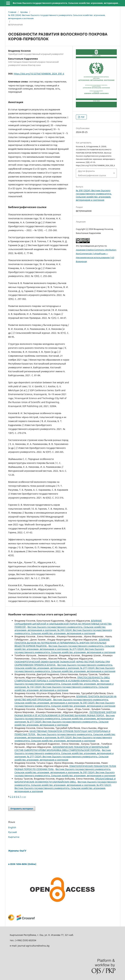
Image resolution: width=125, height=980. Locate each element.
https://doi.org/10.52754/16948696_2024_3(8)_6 (39, 74)
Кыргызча (14, 837)
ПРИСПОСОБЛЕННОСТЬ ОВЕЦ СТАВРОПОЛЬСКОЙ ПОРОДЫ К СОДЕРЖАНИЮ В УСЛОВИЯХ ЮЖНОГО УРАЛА (62, 679)
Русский (12, 832)
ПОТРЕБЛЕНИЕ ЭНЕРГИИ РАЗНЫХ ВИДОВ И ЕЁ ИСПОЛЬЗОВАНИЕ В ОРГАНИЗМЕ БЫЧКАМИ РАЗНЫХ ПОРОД (65, 714)
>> (25, 797)
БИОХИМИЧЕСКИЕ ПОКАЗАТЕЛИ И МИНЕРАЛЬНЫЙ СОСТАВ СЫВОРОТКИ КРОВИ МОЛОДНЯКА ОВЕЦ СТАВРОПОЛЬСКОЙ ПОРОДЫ (62, 748)
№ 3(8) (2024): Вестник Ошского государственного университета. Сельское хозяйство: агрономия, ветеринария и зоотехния (57, 17)
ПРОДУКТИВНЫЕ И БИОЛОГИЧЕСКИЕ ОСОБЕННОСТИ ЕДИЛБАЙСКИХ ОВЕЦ (65, 780)
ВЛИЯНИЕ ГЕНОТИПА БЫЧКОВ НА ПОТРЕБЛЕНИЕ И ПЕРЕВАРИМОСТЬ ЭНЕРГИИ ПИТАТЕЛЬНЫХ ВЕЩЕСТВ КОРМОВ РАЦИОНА (62, 643)
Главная (12, 12)
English (12, 827)
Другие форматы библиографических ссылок (92, 173)
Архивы (24, 12)
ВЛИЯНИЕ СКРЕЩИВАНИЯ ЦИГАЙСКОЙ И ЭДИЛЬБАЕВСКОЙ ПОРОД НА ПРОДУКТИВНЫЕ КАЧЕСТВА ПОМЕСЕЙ (63, 624)
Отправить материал (22, 809)
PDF (82, 117)
